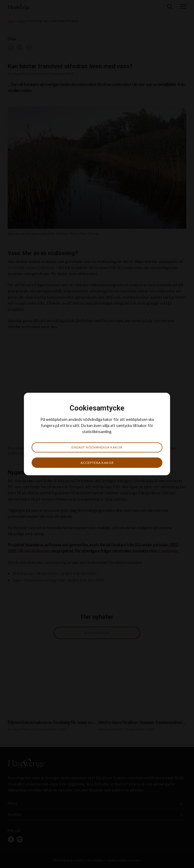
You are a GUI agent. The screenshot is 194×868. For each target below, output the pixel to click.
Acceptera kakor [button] (97, 463)
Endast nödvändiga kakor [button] (97, 447)
